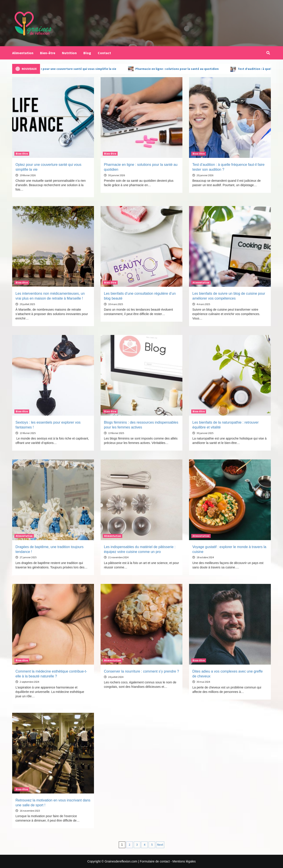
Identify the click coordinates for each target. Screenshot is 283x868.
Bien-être (48, 53)
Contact (104, 53)
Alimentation (23, 53)
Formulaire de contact (155, 861)
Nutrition (69, 53)
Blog (87, 53)
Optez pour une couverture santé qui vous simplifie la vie (83, 69)
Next (160, 845)
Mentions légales (184, 861)
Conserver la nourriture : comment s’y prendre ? (141, 671)
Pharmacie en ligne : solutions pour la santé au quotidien (185, 69)
